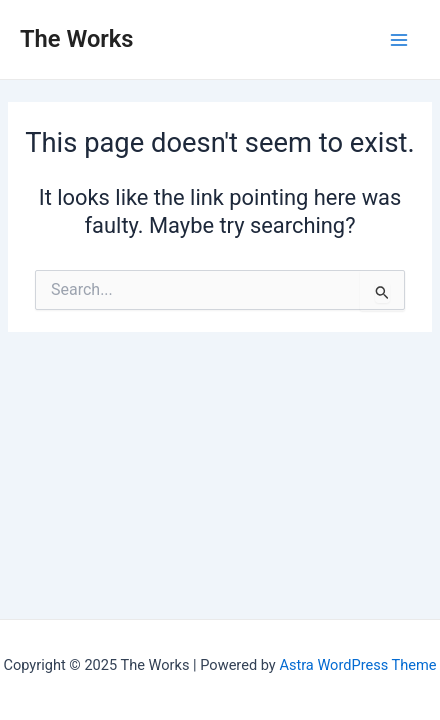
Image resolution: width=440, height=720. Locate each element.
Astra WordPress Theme (357, 665)
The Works (77, 39)
